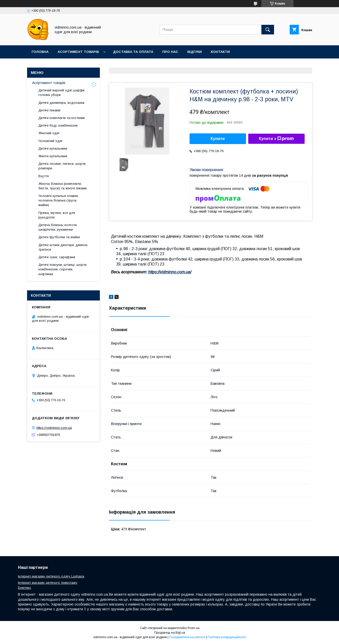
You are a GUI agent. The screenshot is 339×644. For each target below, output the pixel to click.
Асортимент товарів (78, 52)
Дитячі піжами (49, 110)
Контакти (220, 52)
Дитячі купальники (53, 148)
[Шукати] (268, 30)
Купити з (276, 139)
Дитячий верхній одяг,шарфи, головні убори (62, 93)
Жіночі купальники (53, 156)
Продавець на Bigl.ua (170, 633)
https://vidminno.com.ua (54, 428)
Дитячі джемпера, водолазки (61, 103)
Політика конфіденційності (227, 637)
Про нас (170, 52)
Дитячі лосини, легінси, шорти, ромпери (62, 166)
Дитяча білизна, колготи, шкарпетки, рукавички (58, 227)
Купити (218, 139)
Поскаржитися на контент (187, 637)
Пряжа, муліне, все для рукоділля (57, 215)
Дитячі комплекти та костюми (62, 118)
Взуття (44, 176)
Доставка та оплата (133, 52)
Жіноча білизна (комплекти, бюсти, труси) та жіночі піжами (63, 186)
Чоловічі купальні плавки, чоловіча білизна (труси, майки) (59, 200)
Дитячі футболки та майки (59, 237)
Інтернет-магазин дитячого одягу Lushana (51, 576)
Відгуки (195, 52)
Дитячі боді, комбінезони (58, 125)
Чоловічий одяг (51, 141)
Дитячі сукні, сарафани (57, 257)
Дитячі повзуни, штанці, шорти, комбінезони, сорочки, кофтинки (63, 269)
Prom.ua (194, 628)
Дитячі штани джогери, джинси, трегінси (63, 247)
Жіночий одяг (49, 133)
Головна (40, 52)
